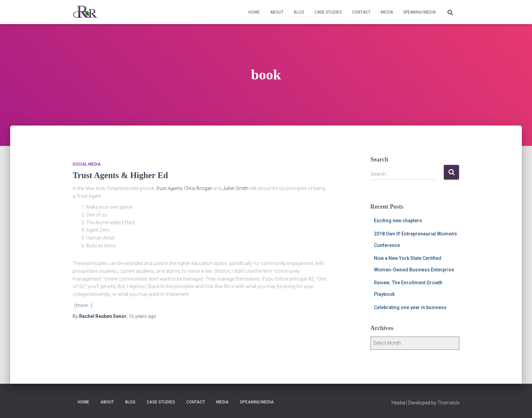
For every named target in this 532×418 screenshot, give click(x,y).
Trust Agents (169, 188)
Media (387, 12)
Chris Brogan (198, 188)
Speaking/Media (419, 12)
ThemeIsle (448, 403)
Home (254, 12)
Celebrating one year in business (410, 307)
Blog (299, 12)
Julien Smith (235, 188)
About (277, 12)
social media (87, 164)
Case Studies (328, 12)
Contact (361, 12)
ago (142, 316)
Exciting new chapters (398, 221)
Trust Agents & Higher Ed (120, 175)
